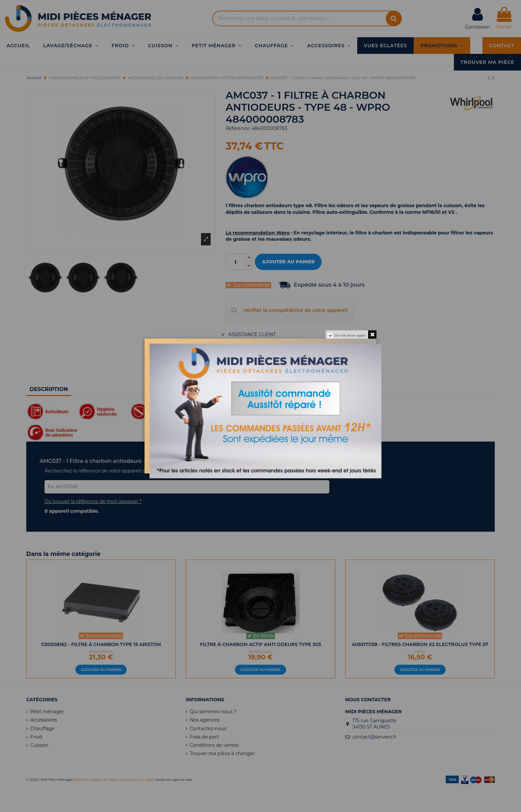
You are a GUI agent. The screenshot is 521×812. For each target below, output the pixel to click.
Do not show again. (351, 335)
